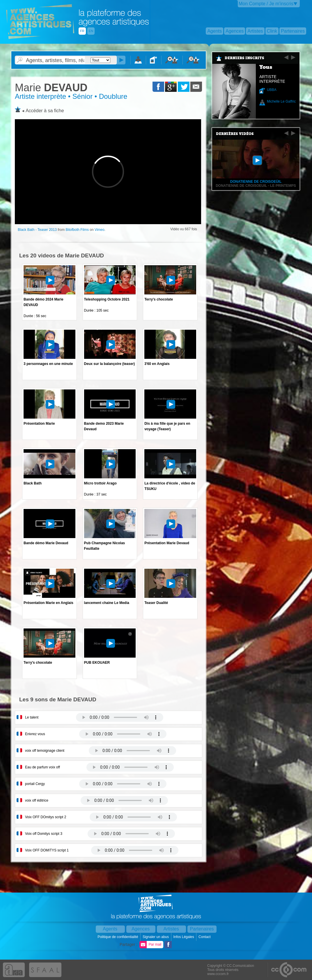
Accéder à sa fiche (45, 111)
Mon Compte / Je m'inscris (266, 4)
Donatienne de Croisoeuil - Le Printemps (256, 186)
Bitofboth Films (77, 230)
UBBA (272, 90)
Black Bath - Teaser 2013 (37, 230)
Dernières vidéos (235, 134)
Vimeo (100, 230)
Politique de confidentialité (118, 937)
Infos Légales (184, 937)
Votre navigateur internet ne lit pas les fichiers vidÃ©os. (120, 717)
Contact (205, 937)
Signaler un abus (156, 937)
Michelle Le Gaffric (281, 101)
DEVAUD (51, 88)
